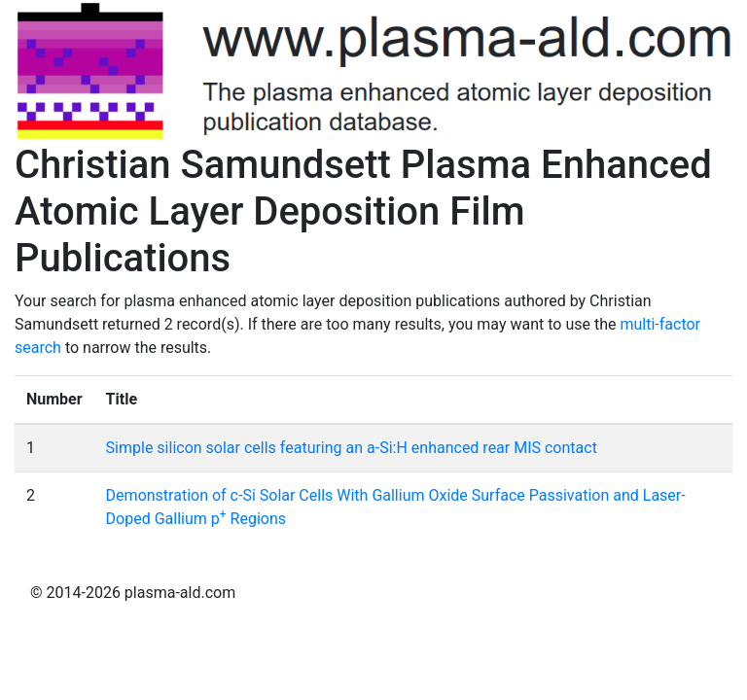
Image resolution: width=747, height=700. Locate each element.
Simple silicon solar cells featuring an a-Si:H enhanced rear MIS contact (352, 448)
